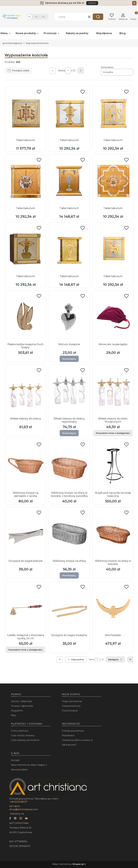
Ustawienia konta (71, 706)
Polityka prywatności (73, 731)
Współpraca (68, 735)
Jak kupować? (69, 745)
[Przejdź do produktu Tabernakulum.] (25, 113)
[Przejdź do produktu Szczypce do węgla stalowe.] (25, 533)
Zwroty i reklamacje (22, 701)
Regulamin (17, 711)
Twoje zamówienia (72, 701)
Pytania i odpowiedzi (22, 706)
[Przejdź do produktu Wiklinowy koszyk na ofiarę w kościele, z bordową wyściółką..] (69, 465)
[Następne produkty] (115, 659)
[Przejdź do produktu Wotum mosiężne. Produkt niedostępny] (69, 317)
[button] (98, 17)
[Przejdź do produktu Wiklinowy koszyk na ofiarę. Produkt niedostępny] (69, 533)
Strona (62, 71)
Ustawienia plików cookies (76, 740)
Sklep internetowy (68, 864)
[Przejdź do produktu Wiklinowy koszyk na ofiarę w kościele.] (113, 533)
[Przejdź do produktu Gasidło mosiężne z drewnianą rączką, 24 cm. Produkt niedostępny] (25, 608)
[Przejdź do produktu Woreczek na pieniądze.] (113, 317)
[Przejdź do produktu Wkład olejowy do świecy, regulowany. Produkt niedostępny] (69, 391)
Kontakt (15, 760)
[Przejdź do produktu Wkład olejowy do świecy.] (25, 391)
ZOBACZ (92, 3)
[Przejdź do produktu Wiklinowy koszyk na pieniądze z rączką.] (25, 465)
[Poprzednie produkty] (76, 659)
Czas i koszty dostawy (23, 735)
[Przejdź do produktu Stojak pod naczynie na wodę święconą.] (113, 465)
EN (36, 17)
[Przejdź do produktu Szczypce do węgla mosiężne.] (69, 608)
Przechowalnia (70, 711)
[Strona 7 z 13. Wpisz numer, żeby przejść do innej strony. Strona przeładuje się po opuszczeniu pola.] (68, 71)
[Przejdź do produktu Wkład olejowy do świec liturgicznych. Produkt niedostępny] (113, 391)
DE (43, 17)
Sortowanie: (107, 67)
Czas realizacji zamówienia (25, 740)
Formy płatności (20, 731)
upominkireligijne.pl (12, 43)
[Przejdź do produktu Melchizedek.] (113, 608)
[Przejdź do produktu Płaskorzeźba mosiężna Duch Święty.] (25, 317)
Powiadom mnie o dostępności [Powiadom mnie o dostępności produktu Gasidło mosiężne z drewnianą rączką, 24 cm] (25, 650)
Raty (14, 715)
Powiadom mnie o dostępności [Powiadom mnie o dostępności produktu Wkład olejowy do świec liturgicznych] (113, 433)
